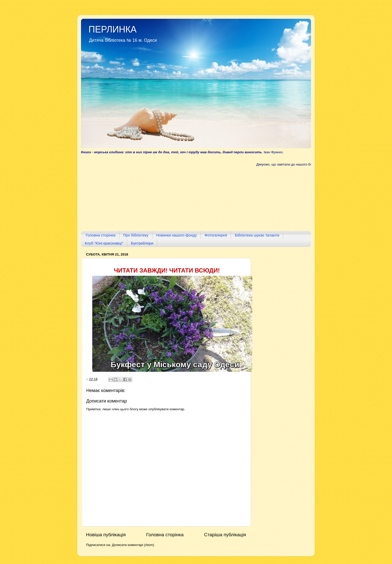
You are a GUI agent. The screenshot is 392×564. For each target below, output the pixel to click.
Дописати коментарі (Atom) (133, 545)
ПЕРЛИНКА (112, 29)
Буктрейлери (142, 243)
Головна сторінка (101, 235)
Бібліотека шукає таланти (257, 235)
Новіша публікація (106, 535)
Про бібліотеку (136, 235)
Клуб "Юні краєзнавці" (104, 243)
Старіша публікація (225, 535)
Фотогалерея (216, 235)
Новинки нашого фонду (177, 235)
